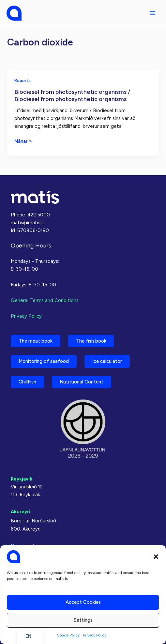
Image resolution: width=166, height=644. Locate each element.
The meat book (36, 341)
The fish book (91, 341)
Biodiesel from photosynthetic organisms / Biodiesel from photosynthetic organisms (72, 95)
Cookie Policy (68, 635)
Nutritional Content (82, 382)
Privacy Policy (95, 635)
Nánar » (23, 141)
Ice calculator (107, 361)
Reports (23, 81)
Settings (83, 620)
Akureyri (21, 512)
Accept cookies (83, 602)
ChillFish (27, 382)
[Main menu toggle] (153, 13)
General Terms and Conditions (45, 300)
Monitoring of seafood (44, 361)
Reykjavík (22, 479)
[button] (156, 557)
